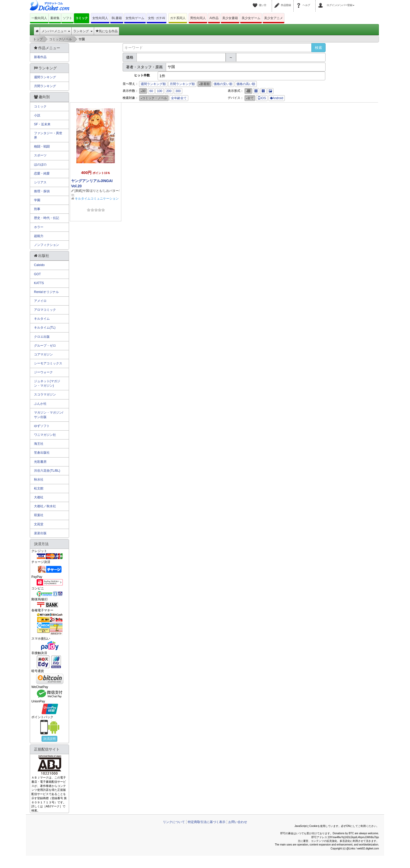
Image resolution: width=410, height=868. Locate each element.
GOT (37, 274)
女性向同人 (100, 18)
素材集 (55, 18)
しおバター (111, 191)
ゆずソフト (42, 426)
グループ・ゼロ (45, 346)
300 (178, 91)
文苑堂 (39, 524)
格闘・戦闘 (42, 146)
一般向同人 (39, 18)
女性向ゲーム (135, 18)
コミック (82, 18)
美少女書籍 (230, 18)
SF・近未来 (42, 124)
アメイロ (40, 301)
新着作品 (40, 57)
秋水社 (39, 480)
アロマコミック (45, 310)
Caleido (39, 265)
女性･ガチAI (156, 18)
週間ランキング (45, 77)
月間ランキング (45, 86)
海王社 (39, 444)
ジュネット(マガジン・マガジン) (47, 383)
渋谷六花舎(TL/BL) (47, 471)
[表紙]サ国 (82, 191)
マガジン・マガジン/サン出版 (49, 415)
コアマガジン (43, 354)
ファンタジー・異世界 (48, 135)
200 (169, 91)
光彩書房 (40, 462)
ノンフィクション (47, 245)
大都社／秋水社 (45, 506)
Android (277, 98)
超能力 (39, 236)
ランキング (83, 31)
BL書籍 (117, 18)
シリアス (40, 182)
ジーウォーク (43, 372)
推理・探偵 (42, 191)
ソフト (67, 18)
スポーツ (40, 155)
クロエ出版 (42, 337)
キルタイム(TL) (45, 328)
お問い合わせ (238, 822)
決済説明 (49, 739)
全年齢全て (179, 98)
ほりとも (96, 191)
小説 (37, 115)
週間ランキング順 (153, 84)
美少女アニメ (274, 18)
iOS (262, 98)
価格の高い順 (246, 84)
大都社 (39, 497)
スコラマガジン (45, 394)
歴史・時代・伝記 (47, 218)
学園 (37, 200)
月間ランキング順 (182, 84)
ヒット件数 (142, 75)
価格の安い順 (223, 84)
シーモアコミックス (48, 363)
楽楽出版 (40, 533)
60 (151, 91)
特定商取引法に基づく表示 (207, 822)
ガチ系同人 (178, 18)
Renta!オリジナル (46, 292)
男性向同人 (198, 18)
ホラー (39, 227)
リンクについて (174, 822)
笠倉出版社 (42, 453)
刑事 (37, 209)
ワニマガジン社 (45, 435)
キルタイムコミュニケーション (97, 199)
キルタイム (42, 319)
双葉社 (39, 515)
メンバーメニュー (56, 31)
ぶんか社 (40, 404)
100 (160, 91)
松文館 (39, 488)
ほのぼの (40, 165)
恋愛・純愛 (42, 173)
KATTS (39, 283)
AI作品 (214, 18)
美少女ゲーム (251, 18)
